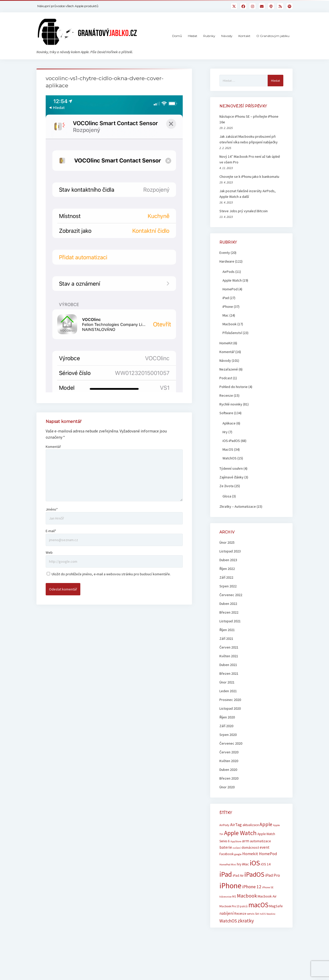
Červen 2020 (229, 752)
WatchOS (230, 458)
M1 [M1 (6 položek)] (234, 896)
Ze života (226, 486)
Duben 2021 (228, 665)
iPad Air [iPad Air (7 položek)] (238, 876)
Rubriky (209, 36)
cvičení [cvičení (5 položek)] (237, 848)
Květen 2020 (229, 761)
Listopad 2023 (230, 551)
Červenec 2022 (231, 595)
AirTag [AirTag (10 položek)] (236, 825)
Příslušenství (232, 333)
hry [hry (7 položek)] (239, 864)
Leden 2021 (228, 691)
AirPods (229, 272)
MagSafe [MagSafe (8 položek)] (276, 906)
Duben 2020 (228, 770)
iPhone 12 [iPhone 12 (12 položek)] (252, 887)
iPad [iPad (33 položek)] (226, 874)
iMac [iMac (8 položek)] (245, 864)
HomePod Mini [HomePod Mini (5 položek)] (228, 865)
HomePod (230, 289)
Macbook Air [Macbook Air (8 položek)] (267, 896)
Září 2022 (226, 577)
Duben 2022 (228, 604)
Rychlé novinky (231, 404)
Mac (226, 315)
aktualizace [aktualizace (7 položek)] (251, 825)
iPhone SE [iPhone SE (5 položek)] (268, 887)
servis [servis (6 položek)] (251, 914)
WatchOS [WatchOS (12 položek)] (228, 921)
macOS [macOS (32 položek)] (258, 905)
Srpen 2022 (228, 586)
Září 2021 (226, 639)
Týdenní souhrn (231, 468)
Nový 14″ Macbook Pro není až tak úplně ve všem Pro (250, 159)
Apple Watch (232, 280)
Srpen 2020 (228, 735)
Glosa (227, 496)
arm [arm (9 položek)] (246, 841)
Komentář (53, 447)
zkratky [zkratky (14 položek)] (246, 921)
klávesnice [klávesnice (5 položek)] (225, 897)
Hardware (227, 261)
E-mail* (51, 531)
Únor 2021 (227, 682)
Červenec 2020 (231, 743)
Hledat (193, 36)
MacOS (228, 449)
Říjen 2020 (227, 717)
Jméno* (52, 509)
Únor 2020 (227, 787)
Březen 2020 (229, 778)
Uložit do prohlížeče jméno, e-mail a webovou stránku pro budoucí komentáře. (111, 574)
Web (49, 552)
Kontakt (244, 36)
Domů (177, 36)
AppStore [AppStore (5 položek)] (236, 841)
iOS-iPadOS (231, 441)
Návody (227, 36)
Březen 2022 (229, 612)
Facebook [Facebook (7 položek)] (226, 854)
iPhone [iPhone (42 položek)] (230, 886)
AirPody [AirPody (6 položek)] (224, 825)
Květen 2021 (229, 656)
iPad (226, 298)
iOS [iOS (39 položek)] (255, 863)
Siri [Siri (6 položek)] (257, 914)
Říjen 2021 (227, 630)
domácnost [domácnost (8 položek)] (250, 847)
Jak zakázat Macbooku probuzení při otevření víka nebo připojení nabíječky (249, 139)
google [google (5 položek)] (238, 854)
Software (226, 413)
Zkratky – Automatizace (238, 506)
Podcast (226, 378)
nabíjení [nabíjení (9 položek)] (226, 913)
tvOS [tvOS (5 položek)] (263, 914)
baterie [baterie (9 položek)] (226, 847)
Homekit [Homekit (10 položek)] (250, 854)
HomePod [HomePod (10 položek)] (268, 854)
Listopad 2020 (230, 708)
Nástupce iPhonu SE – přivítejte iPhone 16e (249, 119)
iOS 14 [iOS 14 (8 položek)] (266, 864)
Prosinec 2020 (230, 700)
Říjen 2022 (227, 569)
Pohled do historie (234, 387)
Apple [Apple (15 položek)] (266, 824)
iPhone (228, 307)
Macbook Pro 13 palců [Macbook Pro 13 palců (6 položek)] (234, 906)
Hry (225, 432)
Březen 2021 (229, 673)
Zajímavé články (231, 477)
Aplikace (229, 423)
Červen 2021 (229, 647)
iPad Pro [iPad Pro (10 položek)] (273, 875)
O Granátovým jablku (273, 36)
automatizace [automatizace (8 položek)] (260, 841)
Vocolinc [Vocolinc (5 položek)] (271, 914)
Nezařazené (229, 369)
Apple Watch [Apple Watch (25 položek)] (240, 833)
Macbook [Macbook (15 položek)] (247, 896)
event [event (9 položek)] (265, 847)
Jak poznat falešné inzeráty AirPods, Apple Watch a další (248, 194)
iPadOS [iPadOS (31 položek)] (254, 874)
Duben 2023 (228, 560)
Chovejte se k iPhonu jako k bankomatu (249, 177)
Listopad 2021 (230, 621)
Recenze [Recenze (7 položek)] (240, 914)
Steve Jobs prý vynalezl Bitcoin (244, 211)
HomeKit (226, 343)
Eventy (225, 253)
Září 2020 (226, 726)
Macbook (230, 324)
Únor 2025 (227, 542)
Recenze (226, 395)
